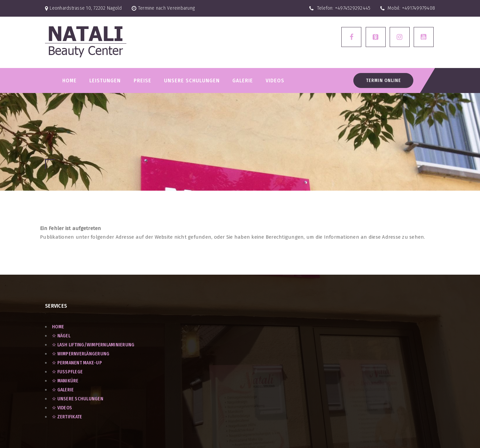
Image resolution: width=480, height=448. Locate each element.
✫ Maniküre (65, 381)
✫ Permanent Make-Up (77, 363)
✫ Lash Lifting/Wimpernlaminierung (93, 345)
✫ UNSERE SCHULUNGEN (78, 399)
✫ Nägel (61, 336)
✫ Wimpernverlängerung (81, 354)
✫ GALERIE (63, 390)
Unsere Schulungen (192, 80)
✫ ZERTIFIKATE (67, 417)
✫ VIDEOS (62, 408)
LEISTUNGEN (105, 80)
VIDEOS (275, 80)
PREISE (142, 80)
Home (69, 80)
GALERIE (243, 80)
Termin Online (383, 80)
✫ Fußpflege (67, 372)
